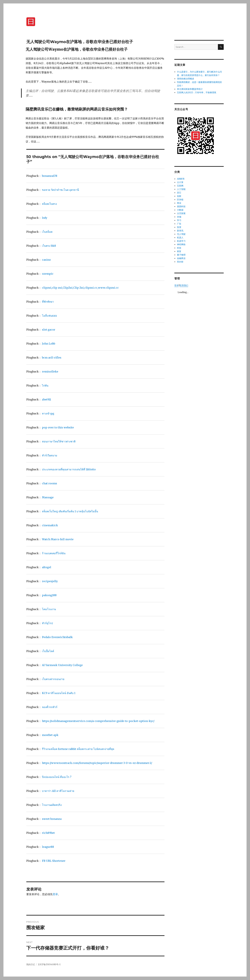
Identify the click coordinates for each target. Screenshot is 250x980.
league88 (48, 847)
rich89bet (48, 833)
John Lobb (49, 344)
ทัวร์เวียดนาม (50, 455)
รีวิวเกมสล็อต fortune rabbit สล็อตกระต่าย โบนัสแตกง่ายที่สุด (78, 749)
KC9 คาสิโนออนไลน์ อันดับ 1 (59, 693)
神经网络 (181, 244)
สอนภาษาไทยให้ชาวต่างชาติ (59, 441)
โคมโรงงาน (49, 609)
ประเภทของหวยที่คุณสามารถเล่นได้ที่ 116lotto (69, 469)
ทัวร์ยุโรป (47, 623)
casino (46, 260)
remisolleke (50, 372)
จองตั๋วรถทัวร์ (50, 707)
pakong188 (49, 595)
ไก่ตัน (45, 385)
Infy (45, 218)
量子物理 (181, 255)
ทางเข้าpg (48, 413)
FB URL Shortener (54, 861)
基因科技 (181, 206)
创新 (179, 196)
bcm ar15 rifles (52, 358)
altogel (47, 567)
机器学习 (181, 241)
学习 (179, 220)
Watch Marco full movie (58, 539)
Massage (48, 497)
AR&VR (181, 179)
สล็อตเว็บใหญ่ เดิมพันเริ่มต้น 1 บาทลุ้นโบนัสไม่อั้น (70, 511)
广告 (179, 224)
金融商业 (181, 258)
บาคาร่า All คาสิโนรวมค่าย (58, 791)
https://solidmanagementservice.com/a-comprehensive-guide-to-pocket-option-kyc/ (98, 721)
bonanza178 (50, 176)
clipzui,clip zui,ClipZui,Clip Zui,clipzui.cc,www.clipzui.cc (80, 288)
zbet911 (46, 399)
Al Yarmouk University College (62, 665)
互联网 (180, 186)
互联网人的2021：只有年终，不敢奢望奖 (197, 93)
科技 (179, 248)
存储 (179, 217)
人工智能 (181, 189)
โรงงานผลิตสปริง (52, 805)
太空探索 (181, 213)
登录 (55, 894)
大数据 (180, 210)
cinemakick (50, 525)
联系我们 (184, 285)
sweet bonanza (52, 819)
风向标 (180, 262)
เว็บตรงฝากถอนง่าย (53, 679)
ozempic (48, 274)
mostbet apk (50, 735)
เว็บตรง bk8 (49, 246)
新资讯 (180, 231)
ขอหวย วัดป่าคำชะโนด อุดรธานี (60, 190)
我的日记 (31, 964)
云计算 (180, 182)
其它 (179, 193)
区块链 (180, 200)
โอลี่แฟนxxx (49, 316)
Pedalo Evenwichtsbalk (57, 637)
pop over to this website (58, 427)
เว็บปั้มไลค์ (48, 651)
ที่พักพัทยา (48, 302)
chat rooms (50, 483)
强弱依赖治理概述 (186, 79)
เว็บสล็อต (47, 232)
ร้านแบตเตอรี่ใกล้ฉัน (54, 553)
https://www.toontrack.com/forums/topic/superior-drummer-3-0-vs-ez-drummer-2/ (97, 763)
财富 (179, 251)
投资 (179, 227)
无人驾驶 (181, 234)
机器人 (180, 238)
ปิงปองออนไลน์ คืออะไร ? (57, 777)
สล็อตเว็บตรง (49, 204)
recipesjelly (50, 581)
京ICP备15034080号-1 (49, 964)
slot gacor (49, 330)
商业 (179, 203)
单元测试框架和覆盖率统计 (190, 89)
